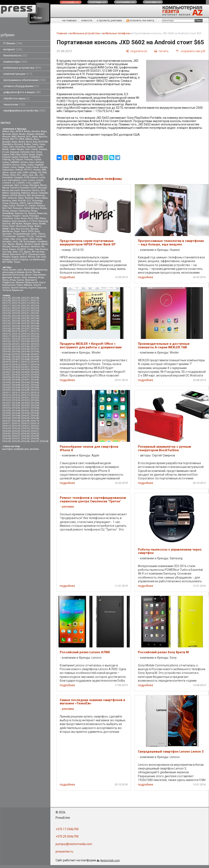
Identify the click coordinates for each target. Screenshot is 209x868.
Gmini (13, 167)
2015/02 (35, 385)
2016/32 (6, 434)
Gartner (24, 162)
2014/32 (16, 375)
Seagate (27, 224)
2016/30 (25, 431)
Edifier (24, 155)
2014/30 (35, 372)
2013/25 (35, 339)
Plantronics (24, 211)
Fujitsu (6, 162)
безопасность (15, 55)
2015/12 (16, 393)
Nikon (21, 198)
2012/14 (16, 303)
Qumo (17, 218)
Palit (10, 208)
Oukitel (32, 206)
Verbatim (7, 242)
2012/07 (25, 298)
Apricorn (43, 137)
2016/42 (25, 439)
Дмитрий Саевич (11, 277)
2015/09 (25, 390)
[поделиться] (136, 51)
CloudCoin (31, 147)
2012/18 (16, 306)
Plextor (34, 211)
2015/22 (35, 398)
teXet (34, 234)
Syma (37, 231)
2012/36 (35, 316)
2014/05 (35, 357)
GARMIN (15, 162)
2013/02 (16, 326)
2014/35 (6, 377)
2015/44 (16, 413)
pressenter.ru (64, 852)
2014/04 (25, 357)
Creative (43, 149)
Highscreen (8, 170)
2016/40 (6, 439)
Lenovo (31, 180)
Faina (5, 270)
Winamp (16, 247)
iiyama (13, 172)
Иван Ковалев (29, 277)
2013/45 (35, 352)
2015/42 (35, 411)
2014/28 (16, 372)
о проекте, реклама (109, 20)
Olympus (14, 203)
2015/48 (16, 416)
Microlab (42, 188)
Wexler (45, 244)
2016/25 (25, 428)
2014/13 (35, 362)
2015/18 (35, 395)
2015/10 (35, 390)
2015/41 (25, 411)
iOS (40, 172)
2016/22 (35, 426)
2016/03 (6, 418)
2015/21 (25, 398)
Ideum (5, 172)
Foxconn (19, 160)
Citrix (11, 147)
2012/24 (35, 308)
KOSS (27, 178)
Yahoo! (30, 249)
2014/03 (16, 357)
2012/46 (16, 323)
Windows (25, 247)
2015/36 (16, 408)
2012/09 (6, 300)
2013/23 (16, 339)
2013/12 (35, 331)
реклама (34, 449)
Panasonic (18, 208)
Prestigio (7, 216)
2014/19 (6, 367)
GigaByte (39, 165)
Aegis (44, 131)
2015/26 (35, 400)
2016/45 (16, 441)
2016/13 (25, 423)
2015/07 (6, 390)
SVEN (31, 231)
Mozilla (22, 195)
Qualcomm (8, 218)
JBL (36, 175)
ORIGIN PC (22, 206)
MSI (29, 195)
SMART (6, 229)
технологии (14, 104)
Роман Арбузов (24, 285)
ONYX (23, 203)
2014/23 (6, 370)
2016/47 (35, 441)
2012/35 (25, 316)
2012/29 (6, 313)
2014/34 (35, 375)
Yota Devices (41, 249)
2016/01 (25, 416)
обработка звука (17, 98)
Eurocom (6, 157)
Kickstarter (8, 178)
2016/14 (35, 423)
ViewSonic (42, 242)
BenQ (29, 142)
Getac (23, 165)
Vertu (15, 242)
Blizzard (18, 144)
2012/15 (25, 303)
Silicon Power (9, 226)
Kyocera (34, 178)
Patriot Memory (31, 208)
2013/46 (6, 354)
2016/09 (25, 421)
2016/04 (16, 418)
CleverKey (20, 147)
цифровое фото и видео (22, 92)
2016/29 (16, 431)
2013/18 (16, 336)
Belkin (22, 142)
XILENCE (21, 249)
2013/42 (6, 352)
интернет (13, 49)
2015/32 (16, 405)
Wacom (11, 244)
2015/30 (35, 403)
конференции (21, 449)
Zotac (15, 252)
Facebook (24, 157)
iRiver (13, 175)
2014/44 (16, 382)
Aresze (32, 257)
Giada (30, 165)
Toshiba (21, 236)
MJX (43, 190)
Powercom (42, 213)
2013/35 (16, 347)
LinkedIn (20, 183)
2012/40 (35, 318)
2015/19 (6, 398)
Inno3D (15, 260)
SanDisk (6, 224)
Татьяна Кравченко (13, 290)
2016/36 (6, 436)
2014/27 (6, 372)
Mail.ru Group (21, 185)
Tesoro (17, 262)
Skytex (38, 226)
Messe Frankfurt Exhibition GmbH (20, 188)
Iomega (33, 172)
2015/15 (6, 395)
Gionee (6, 167)
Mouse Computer (39, 193)
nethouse (12, 198)
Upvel (25, 239)
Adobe (27, 131)
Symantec (7, 234)
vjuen (20, 270)
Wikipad (6, 247)
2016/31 (35, 431)
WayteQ (20, 244)
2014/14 (6, 365)
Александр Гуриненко (36, 270)
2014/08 (25, 359)
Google (21, 167)
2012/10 (16, 300)
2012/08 (35, 298)
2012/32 (35, 313)
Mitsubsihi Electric (30, 190)
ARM (22, 139)
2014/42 (35, 380)
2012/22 (16, 308)
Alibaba (31, 134)
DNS (12, 155)
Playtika (6, 257)
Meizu (43, 185)
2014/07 (16, 359)
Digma (6, 155)
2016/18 (16, 426)
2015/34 (35, 405)
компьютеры (15, 62)
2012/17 (6, 306)
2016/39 (35, 436)
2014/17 (25, 365)
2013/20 (35, 336)
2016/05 (25, 418)
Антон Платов (33, 272)
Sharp (35, 224)
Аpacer (27, 252)
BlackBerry (8, 144)
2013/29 (35, 341)
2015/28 (16, 403)
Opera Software (34, 203)
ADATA (19, 131)
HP (25, 170)
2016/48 (44, 441)
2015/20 (16, 398)
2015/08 (16, 390)
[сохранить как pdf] (191, 51)
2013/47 (16, 354)
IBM (44, 170)
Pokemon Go (21, 213)
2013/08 (35, 329)
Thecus (41, 234)
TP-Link (30, 236)
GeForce (40, 162)
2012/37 (6, 318)
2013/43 (16, 352)
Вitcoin (6, 254)
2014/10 (6, 362)
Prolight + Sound (20, 216)
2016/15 (6, 426)
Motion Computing (11, 193)
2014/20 (16, 367)
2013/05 (6, 329)
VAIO (32, 239)
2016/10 (35, 421)
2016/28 (6, 431)
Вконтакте (16, 254)
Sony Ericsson (23, 229)
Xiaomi (12, 249)
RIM (36, 218)
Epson (39, 155)
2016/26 (35, 428)
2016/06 (35, 418)
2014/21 (25, 367)
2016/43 (35, 439)
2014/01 (35, 354)
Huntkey (6, 260)
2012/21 (6, 308)
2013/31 (16, 344)
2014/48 (16, 385)
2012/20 (35, 306)
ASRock (29, 139)
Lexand (39, 180)
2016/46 (25, 441)
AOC (29, 137)
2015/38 (35, 408)
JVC (41, 175)
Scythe (19, 224)
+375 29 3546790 (67, 836)
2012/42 (16, 321)
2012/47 (25, 323)
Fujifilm (38, 160)
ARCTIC (14, 139)
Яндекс (15, 257)
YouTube (7, 252)
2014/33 (25, 375)
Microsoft (15, 190)
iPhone (6, 175)
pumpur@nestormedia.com (74, 844)
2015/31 (6, 405)
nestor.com (71, 2)
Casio (42, 144)
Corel (27, 149)
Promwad (34, 216)
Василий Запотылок (13, 275)
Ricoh (31, 218)
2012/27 (25, 311)
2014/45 (25, 382)
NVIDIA (22, 201)
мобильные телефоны (116, 33)
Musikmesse (38, 195)
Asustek (6, 142)
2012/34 (16, 316)
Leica (24, 180)
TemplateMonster (22, 234)
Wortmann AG (38, 247)
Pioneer (14, 211)
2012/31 (25, 313)
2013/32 (25, 344)
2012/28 (35, 311)
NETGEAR (7, 262)
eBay (18, 155)
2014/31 (6, 375)
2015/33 (25, 405)
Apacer (24, 257)
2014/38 (35, 377)
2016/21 (25, 426)
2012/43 (25, 321)
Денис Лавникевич (36, 275)
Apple (35, 137)
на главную (69, 20)
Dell (33, 152)
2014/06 (6, 359)
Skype (31, 226)
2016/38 (25, 436)
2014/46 (35, 382)
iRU (19, 175)
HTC (30, 170)
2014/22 (35, 367)
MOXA (14, 195)
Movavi (6, 195)
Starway (34, 229)
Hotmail (19, 170)
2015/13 (25, 393)
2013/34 (6, 347)
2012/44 (35, 321)
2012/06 (16, 298)
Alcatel (22, 134)
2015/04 (16, 387)
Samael (13, 270)
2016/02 (35, 416)
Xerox (5, 249)
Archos (6, 139)
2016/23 (6, 428)
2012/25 (6, 311)
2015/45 (25, 413)
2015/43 (6, 413)
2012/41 (6, 321)
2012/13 (6, 303)
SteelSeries (8, 231)
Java (31, 175)
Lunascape (8, 185)
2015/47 (6, 416)
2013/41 (35, 349)
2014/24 (16, 370)
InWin (26, 172)
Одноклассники (37, 254)
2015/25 (25, 400)
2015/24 (16, 400)
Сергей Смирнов (37, 288)
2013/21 (6, 339)
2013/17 (6, 336)
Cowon (34, 149)
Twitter (6, 239)
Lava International (11, 180)
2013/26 (6, 341)
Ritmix (43, 218)
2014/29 (25, 372)
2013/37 (35, 347)
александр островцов (13, 272)
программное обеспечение (24, 80)
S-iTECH (33, 221)
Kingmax (24, 260)
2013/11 (25, 331)
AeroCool (7, 134)
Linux (29, 183)
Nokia (38, 198)
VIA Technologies (28, 242)
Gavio (32, 162)
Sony (13, 229)
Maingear (34, 185)
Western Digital (32, 244)
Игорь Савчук (17, 280)
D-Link (6, 152)
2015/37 (25, 408)
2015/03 (6, 387)
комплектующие (18, 74)
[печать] (161, 51)
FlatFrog (6, 160)
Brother (27, 144)
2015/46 (35, 413)
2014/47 (6, 385)
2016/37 (16, 436)
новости (87, 20)
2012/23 (25, 308)
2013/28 (25, 341)
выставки (8, 449)
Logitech (37, 183)
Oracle (12, 206)
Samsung (43, 221)
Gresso (44, 167)
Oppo (5, 206)
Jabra (24, 175)
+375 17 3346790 (67, 829)
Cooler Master (17, 149)
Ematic (32, 155)
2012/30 (16, 313)
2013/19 (25, 336)
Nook (14, 201)
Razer (24, 218)
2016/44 (6, 441)
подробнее (67, 277)
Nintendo (29, 198)
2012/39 (25, 318)
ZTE (21, 252)
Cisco (5, 147)
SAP (13, 224)
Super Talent (21, 231)
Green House (32, 167)
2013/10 (16, 331)
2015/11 (6, 393)
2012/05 (6, 298)
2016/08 (16, 421)
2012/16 (35, 303)
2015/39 (6, 411)
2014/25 (25, 370)
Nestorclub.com (110, 860)
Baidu (15, 142)
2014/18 (35, 365)
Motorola (26, 193)
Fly (13, 160)
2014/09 (35, 359)
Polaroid (32, 213)
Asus (36, 139)
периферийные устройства (24, 111)
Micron (6, 190)
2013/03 (25, 326)
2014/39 (6, 380)
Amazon (6, 137)
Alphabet (40, 134)
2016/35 (35, 434)
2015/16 (16, 395)
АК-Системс (38, 252)
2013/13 (6, 334)
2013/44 (25, 352)
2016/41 (16, 439)
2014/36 (16, 377)
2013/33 (35, 344)
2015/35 (6, 408)
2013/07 (25, 329)
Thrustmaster (9, 236)
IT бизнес (13, 43)
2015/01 (25, 385)
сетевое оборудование (21, 86)
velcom (39, 239)
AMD (14, 137)
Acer (12, 131)
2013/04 (35, 326)
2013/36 (25, 347)
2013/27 (16, 341)
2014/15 (16, 365)
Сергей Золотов (19, 288)
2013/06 (16, 329)
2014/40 (16, 380)
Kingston (19, 178)
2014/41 (25, 380)
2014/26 (35, 370)
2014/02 (6, 357)
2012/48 (35, 323)
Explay (15, 157)
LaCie (42, 178)
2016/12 (16, 423)
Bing (35, 142)
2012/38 (16, 318)
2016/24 (16, 428)
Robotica (6, 221)
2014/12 (25, 362)
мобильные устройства (22, 68)
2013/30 (6, 344)
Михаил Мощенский (27, 282)
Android (21, 137)
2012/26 (16, 311)
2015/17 (25, 395)
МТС (25, 254)
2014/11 (16, 362)
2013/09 (6, 331)
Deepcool (15, 152)
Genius (16, 165)
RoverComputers (20, 221)
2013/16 (35, 334)
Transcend (40, 236)
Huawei (37, 170)
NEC (4, 198)
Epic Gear (41, 257)
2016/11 (6, 423)
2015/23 (6, 400)
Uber (13, 239)
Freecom (29, 160)
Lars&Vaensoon (37, 260)
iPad (44, 172)
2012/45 (6, 323)
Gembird (7, 165)
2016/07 (6, 421)
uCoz (19, 239)
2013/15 (25, 334)
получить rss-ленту (140, 20)
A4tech (6, 131)
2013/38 (6, 349)
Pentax (43, 208)
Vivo (4, 244)
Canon (35, 144)
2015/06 (35, 387)
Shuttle (42, 224)
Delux (39, 152)
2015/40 (16, 411)
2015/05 (25, 387)
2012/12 (35, 300)
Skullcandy (21, 226)
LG (14, 183)
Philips (6, 211)
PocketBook (8, 213)
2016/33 (16, 434)
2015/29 (25, 403)
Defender (25, 152)
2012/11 (25, 300)
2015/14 (35, 393)
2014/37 (25, 377)
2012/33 (6, 316)
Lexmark (7, 183)
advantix (36, 131)
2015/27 (6, 403)
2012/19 (25, 306)
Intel (20, 172)
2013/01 (6, 326)
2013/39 (16, 349)
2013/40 (25, 349)
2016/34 (25, 434)
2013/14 (16, 334)
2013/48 (25, 354)
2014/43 (6, 382)
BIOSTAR (43, 142)
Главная (62, 33)
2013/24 (25, 339)
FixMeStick (35, 157)
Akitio (15, 134)
